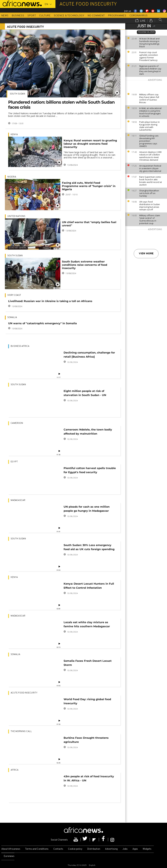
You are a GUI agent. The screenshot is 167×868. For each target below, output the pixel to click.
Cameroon (17, 423)
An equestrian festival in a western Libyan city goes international (150, 168)
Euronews (9, 856)
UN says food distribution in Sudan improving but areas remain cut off (150, 206)
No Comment (96, 16)
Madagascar (18, 500)
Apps (135, 849)
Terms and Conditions (37, 849)
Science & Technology (69, 16)
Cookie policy (75, 849)
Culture (45, 16)
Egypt (14, 462)
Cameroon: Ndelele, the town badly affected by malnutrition (88, 432)
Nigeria (12, 177)
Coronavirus (139, 16)
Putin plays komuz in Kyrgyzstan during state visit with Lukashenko (149, 126)
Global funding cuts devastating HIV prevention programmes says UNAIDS (149, 141)
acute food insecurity (24, 693)
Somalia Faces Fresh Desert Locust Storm (88, 663)
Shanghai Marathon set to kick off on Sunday (149, 193)
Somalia (12, 317)
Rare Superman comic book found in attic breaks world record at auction (151, 181)
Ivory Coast (14, 295)
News (5, 16)
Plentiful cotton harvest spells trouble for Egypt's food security (90, 470)
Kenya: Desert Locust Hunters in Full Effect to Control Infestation (89, 586)
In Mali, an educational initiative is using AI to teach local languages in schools (150, 112)
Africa (15, 770)
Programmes (117, 16)
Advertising (111, 849)
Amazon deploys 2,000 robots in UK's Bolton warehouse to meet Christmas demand (150, 156)
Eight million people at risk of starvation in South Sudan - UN (85, 393)
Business (18, 16)
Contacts (58, 849)
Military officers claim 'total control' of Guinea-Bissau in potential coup (150, 219)
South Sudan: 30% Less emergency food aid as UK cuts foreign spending (89, 547)
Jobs (125, 849)
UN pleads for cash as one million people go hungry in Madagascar (87, 509)
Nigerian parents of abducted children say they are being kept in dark (150, 70)
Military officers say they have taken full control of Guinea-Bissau (149, 98)
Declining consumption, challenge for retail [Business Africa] (89, 355)
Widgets (147, 849)
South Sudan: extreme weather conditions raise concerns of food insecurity (85, 265)
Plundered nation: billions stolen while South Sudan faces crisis (61, 105)
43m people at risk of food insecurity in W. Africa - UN (89, 778)
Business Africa (20, 346)
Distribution (94, 849)
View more (146, 254)
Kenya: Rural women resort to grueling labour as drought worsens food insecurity (90, 144)
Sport (32, 16)
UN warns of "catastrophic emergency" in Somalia (42, 323)
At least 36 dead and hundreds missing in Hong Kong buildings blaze (149, 42)
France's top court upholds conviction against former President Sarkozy (149, 56)
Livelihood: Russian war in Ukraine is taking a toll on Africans (50, 301)
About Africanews (11, 849)
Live (140, 21)
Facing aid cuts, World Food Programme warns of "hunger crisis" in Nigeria (89, 186)
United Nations (16, 216)
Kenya (14, 135)
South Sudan (17, 94)
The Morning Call (21, 731)
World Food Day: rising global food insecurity (87, 701)
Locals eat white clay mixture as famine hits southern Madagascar (87, 624)
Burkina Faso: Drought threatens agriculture (86, 740)
